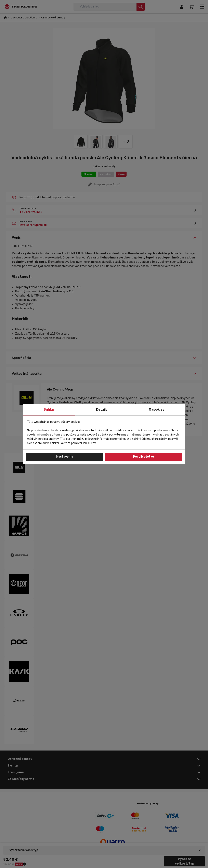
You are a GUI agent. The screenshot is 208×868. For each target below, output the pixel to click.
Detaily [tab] (102, 409)
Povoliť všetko (144, 457)
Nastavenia (65, 457)
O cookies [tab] (157, 409)
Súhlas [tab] (49, 409)
